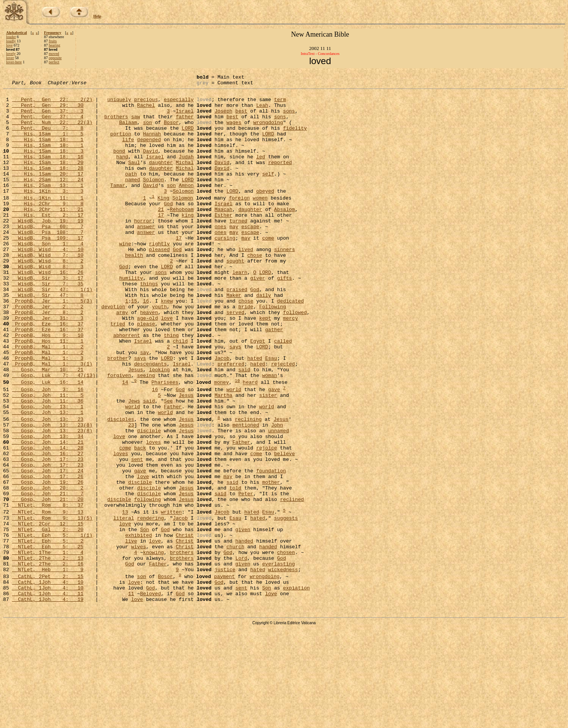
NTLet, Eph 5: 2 (48, 632)
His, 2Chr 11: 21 (48, 235)
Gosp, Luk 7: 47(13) (53, 435)
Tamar (118, 207)
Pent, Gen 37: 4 (48, 124)
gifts (285, 318)
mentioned (246, 493)
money (222, 443)
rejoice (267, 521)
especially (179, 104)
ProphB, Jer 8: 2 (48, 359)
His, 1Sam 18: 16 (48, 172)
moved (54, 54)
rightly (159, 277)
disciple (149, 500)
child (180, 393)
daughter (161, 179)
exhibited (139, 625)
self (268, 193)
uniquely (119, 104)
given (243, 618)
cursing (225, 270)
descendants (150, 421)
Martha (223, 458)
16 (146, 345)
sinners (285, 283)
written (171, 598)
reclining (248, 486)
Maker (234, 338)
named (133, 200)
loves (153, 514)
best (241, 118)
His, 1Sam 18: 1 (48, 152)
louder (11, 37)
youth (159, 352)
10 (237, 441)
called (283, 393)
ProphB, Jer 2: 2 (48, 352)
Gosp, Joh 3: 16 (48, 451)
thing (171, 387)
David (151, 166)
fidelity (295, 138)
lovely (11, 54)
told (235, 569)
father (185, 124)
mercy (290, 366)
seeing (146, 435)
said (244, 428)
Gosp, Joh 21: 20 (48, 583)
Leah (262, 111)
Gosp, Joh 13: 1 (48, 472)
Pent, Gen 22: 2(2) (52, 104)
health (134, 290)
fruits (53, 41)
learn (240, 311)
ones (220, 256)
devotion (113, 352)
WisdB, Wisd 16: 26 (48, 311)
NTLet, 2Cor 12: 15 (48, 612)
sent (137, 535)
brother (118, 414)
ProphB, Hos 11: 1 (48, 393)
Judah (186, 172)
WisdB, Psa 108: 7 (48, 263)
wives (138, 639)
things (149, 325)
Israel (185, 118)
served (235, 359)
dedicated (290, 345)
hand (122, 172)
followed (295, 359)
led (261, 172)
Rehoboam (182, 235)
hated (255, 414)
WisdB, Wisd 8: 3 (48, 304)
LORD (188, 138)
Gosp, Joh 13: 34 (48, 507)
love (9, 45)
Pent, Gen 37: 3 (48, 118)
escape (250, 256)
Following (273, 352)
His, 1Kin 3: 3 (48, 214)
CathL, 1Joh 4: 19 (48, 702)
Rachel (146, 111)
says (235, 400)
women (260, 222)
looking (159, 428)
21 (161, 235)
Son (144, 618)
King (163, 222)
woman (270, 435)
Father (173, 472)
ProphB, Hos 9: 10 (48, 387)
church (235, 639)
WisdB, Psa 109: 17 (48, 270)
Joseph (223, 118)
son (148, 131)
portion (121, 145)
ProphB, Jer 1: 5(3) (52, 345)
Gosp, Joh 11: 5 (48, 458)
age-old (148, 366)
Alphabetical (16, 33)
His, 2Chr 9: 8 (48, 229)
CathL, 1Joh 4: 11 (48, 695)
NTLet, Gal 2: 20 (48, 618)
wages (234, 131)
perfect (54, 62)
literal (124, 605)
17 (161, 242)
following (147, 583)
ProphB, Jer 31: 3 (48, 366)
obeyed (265, 214)
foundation (271, 548)
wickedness (283, 667)
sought (235, 297)
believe (285, 528)
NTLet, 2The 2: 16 (48, 660)
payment (225, 675)
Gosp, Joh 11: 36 (48, 465)
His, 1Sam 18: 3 (48, 166)
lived (246, 283)
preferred (231, 421)
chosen (286, 646)
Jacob (222, 414)
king (188, 242)
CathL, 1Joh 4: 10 (48, 681)
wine (125, 277)
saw (135, 124)
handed (244, 632)
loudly (11, 41)
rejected (283, 421)
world (234, 451)
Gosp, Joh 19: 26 (48, 562)
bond (119, 166)
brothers (116, 124)
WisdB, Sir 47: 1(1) (52, 332)
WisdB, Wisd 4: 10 (48, 283)
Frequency (52, 33)
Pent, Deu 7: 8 (48, 138)
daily (264, 338)
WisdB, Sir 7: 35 (48, 325)
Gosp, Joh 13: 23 (48, 486)
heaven (149, 359)
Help (98, 16)
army (122, 359)
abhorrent (127, 387)
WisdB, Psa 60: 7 (48, 256)
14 (125, 443)
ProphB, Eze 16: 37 (48, 373)
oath (131, 193)
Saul (134, 179)
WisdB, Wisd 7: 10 (48, 290)
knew (167, 345)
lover (10, 58)
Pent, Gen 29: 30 (48, 111)
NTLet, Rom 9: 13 (48, 598)
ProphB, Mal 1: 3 (48, 414)
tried (118, 373)
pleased (159, 283)
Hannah (152, 145)
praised (237, 332)
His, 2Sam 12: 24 (48, 200)
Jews (134, 465)
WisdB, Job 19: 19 (48, 249)
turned (238, 249)
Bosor (171, 131)
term (280, 104)
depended (149, 152)
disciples (121, 486)
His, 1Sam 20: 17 (48, 193)
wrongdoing (268, 131)
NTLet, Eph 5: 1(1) (52, 625)
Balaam (128, 131)
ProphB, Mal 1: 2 (48, 400)
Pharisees (165, 443)
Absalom (285, 235)
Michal (185, 179)
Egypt (257, 393)
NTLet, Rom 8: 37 (48, 589)
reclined (292, 583)
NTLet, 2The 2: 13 (48, 653)
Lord (241, 653)
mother (271, 562)
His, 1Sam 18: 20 (48, 179)
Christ (185, 625)
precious (146, 104)
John (277, 493)
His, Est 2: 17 (48, 242)
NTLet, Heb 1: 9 (48, 667)
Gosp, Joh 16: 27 (48, 528)
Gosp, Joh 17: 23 (48, 535)
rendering (150, 605)
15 (134, 345)
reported (280, 179)
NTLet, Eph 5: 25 (48, 639)
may (234, 256)
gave (274, 451)
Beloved (151, 695)
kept (265, 366)
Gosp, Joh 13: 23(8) (52, 493)
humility (131, 318)
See (168, 465)
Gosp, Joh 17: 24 (48, 548)
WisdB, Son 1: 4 (48, 277)
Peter (246, 576)
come (268, 270)
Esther (223, 242)
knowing (154, 646)
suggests (286, 605)
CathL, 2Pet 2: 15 (48, 675)
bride (246, 352)
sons (289, 118)
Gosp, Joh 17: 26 (48, 555)
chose (255, 290)
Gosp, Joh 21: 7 (48, 576)
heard (250, 443)
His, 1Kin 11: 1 (48, 222)
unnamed (278, 500)
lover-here (14, 62)
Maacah (223, 235)
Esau (271, 414)
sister (268, 458)
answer (146, 256)
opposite (55, 58)
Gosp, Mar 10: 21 (48, 428)
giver (257, 318)
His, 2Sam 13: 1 (48, 207)
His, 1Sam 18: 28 (48, 186)
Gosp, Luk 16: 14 (48, 443)
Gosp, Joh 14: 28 (48, 521)
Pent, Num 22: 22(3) (52, 131)
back (140, 521)
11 (131, 695)
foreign (240, 222)
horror (143, 249)
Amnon (186, 207)
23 (131, 493)
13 (125, 598)
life (128, 152)
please (146, 373)
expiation (296, 688)
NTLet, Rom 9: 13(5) (52, 605)
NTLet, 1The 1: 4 (48, 646)
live (131, 632)
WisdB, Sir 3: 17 (48, 318)
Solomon (154, 200)
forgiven (119, 435)
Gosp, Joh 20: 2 (48, 569)
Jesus (136, 428)
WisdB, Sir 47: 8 (48, 338)
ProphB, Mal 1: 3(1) (52, 421)
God (168, 229)
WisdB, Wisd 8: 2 (48, 297)
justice (225, 667)
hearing (55, 45)
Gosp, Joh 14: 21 (48, 514)
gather (274, 380)
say (144, 407)
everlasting (279, 660)
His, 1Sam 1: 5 (48, 145)
